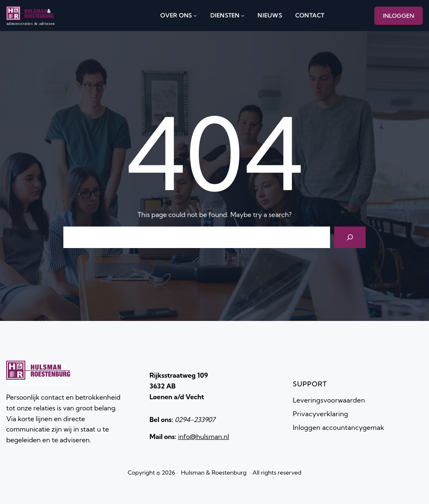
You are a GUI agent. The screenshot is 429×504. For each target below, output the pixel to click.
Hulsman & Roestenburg (214, 473)
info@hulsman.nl (204, 436)
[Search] (350, 237)
